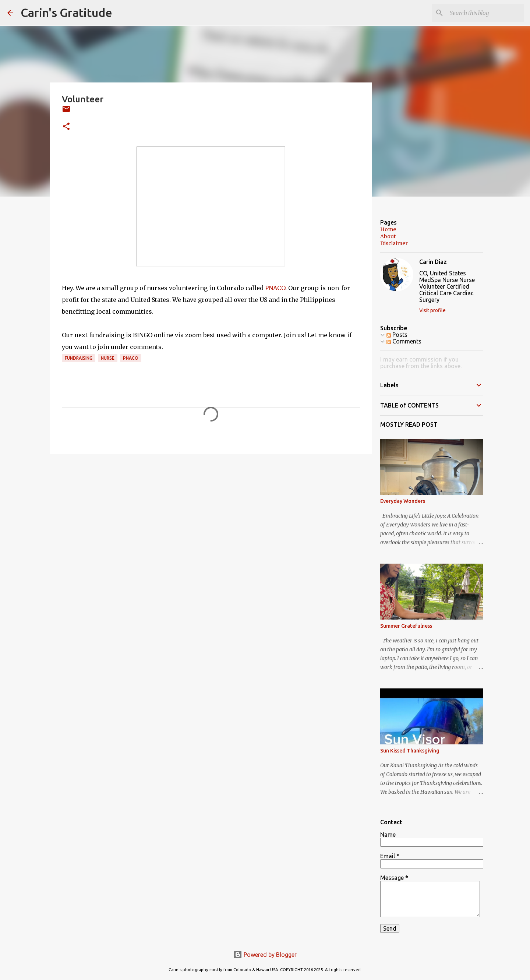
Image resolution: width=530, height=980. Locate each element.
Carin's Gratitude (66, 13)
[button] (66, 127)
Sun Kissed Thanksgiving (410, 751)
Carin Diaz (433, 262)
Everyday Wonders (403, 501)
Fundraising (79, 358)
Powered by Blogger (265, 955)
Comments (404, 341)
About (388, 236)
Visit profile (432, 310)
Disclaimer (394, 243)
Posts (397, 335)
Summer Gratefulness (406, 626)
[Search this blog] (485, 13)
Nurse (108, 358)
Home (388, 229)
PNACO (275, 288)
